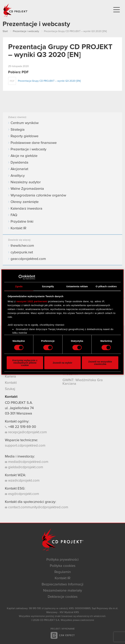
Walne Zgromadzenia (27, 189)
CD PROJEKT (16, 10)
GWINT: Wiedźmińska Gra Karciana (83, 382)
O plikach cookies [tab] (106, 286)
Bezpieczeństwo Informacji (62, 584)
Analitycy (18, 176)
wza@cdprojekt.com (22, 481)
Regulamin (63, 572)
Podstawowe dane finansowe (34, 143)
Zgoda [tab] (19, 286)
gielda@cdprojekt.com (24, 467)
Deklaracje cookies (63, 597)
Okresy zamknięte (25, 202)
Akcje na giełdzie (24, 156)
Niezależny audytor (26, 182)
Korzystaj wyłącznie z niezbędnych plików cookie (25, 363)
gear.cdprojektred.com (28, 259)
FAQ (14, 215)
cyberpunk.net (22, 252)
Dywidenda (19, 163)
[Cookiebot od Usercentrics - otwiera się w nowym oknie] (21, 277)
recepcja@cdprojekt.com (26, 432)
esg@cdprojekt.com (22, 494)
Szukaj (10, 389)
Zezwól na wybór (62, 363)
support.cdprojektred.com (25, 446)
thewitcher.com (22, 246)
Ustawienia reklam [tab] (77, 286)
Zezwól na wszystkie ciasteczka (100, 363)
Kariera (10, 377)
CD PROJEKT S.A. (19, 403)
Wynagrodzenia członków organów (38, 195)
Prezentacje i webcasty (28, 149)
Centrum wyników (25, 123)
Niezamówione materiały (63, 591)
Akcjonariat (19, 169)
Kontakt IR (18, 228)
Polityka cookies (63, 566)
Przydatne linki (22, 222)
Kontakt (11, 383)
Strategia (18, 130)
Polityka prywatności (62, 560)
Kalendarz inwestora (26, 209)
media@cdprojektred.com (27, 462)
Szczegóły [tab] (48, 286)
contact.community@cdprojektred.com (37, 507)
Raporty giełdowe (24, 136)
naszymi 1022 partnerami (32, 301)
